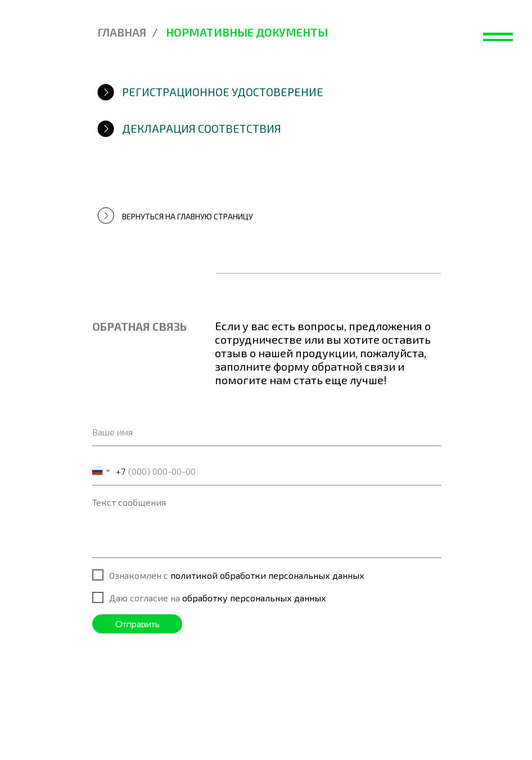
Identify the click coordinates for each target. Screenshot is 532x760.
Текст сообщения (129, 502)
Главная (122, 32)
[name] (267, 432)
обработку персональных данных (254, 598)
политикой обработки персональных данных (267, 575)
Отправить (137, 624)
